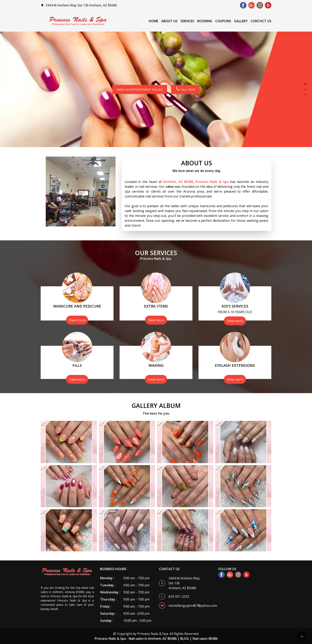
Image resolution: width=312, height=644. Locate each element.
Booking (205, 21)
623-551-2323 (179, 596)
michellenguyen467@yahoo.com (193, 606)
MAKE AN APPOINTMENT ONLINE (140, 89)
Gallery (241, 21)
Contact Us (261, 21)
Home (153, 21)
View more (77, 320)
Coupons (223, 21)
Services (187, 21)
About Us (169, 21)
